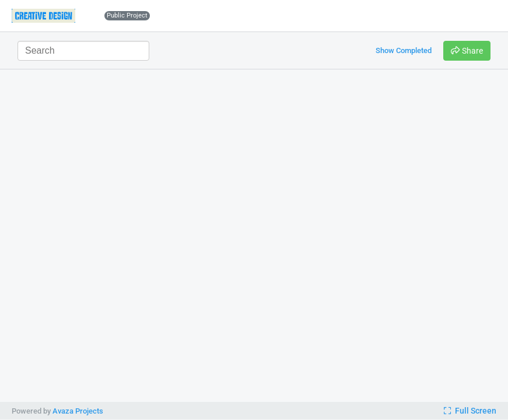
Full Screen (470, 411)
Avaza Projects (78, 411)
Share (467, 51)
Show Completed (404, 50)
